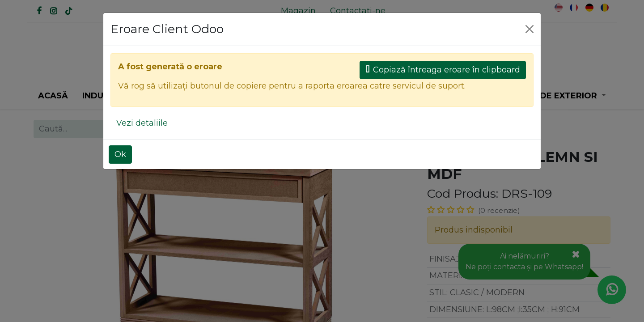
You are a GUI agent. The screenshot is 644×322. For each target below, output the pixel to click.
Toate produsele (361, 129)
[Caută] (259, 66)
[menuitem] (298, 11)
